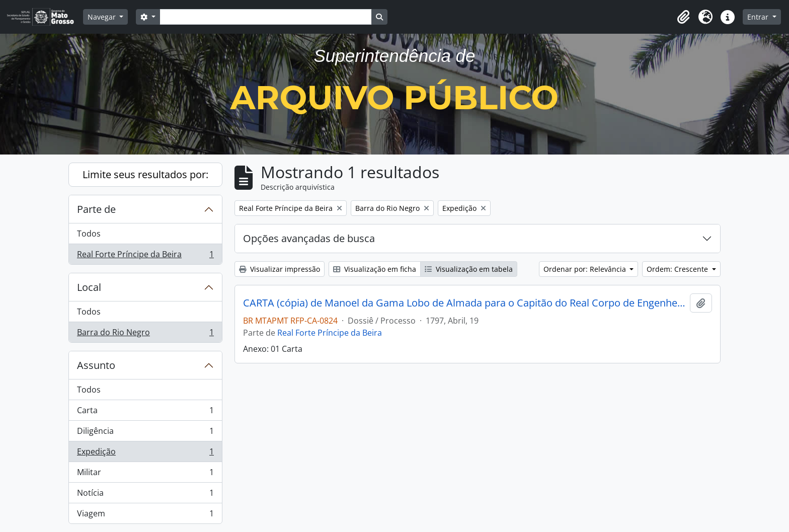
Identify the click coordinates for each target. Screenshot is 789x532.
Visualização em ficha (375, 269)
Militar (145, 474)
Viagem (145, 515)
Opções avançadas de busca (309, 238)
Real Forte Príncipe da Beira (145, 256)
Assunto (96, 365)
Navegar (103, 17)
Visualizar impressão (280, 269)
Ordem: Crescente (678, 269)
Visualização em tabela (469, 269)
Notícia (145, 495)
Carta (145, 412)
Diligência (145, 433)
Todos (89, 234)
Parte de (96, 209)
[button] (683, 17)
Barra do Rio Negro (145, 334)
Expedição (145, 454)
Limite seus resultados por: (145, 174)
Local (89, 287)
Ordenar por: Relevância (586, 269)
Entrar (759, 17)
